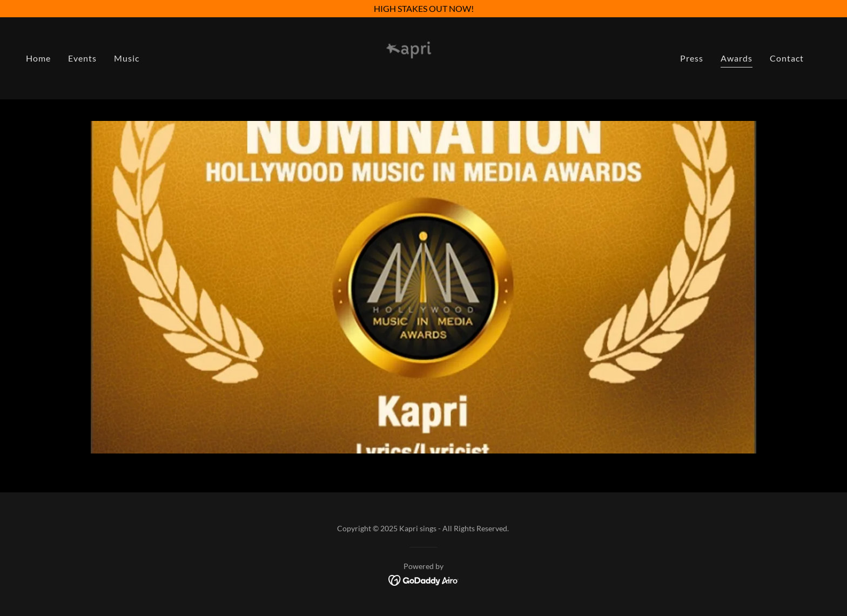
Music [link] (127, 58)
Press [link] (692, 58)
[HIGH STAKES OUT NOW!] (423, 9)
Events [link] (82, 58)
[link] (424, 57)
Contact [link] (787, 58)
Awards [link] (737, 58)
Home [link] (38, 58)
